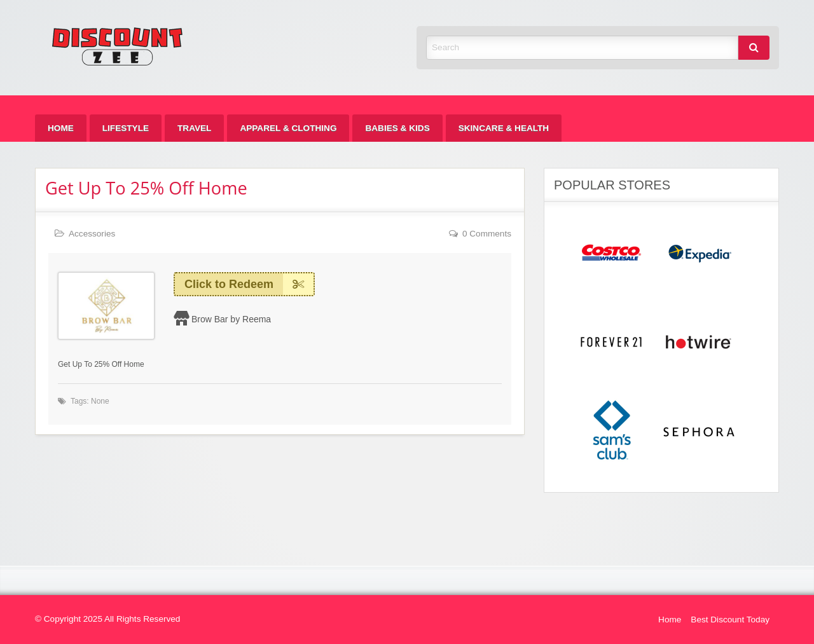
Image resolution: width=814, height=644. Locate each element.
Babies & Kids (397, 128)
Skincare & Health (504, 128)
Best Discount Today (730, 620)
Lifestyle (126, 128)
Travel (194, 128)
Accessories (92, 234)
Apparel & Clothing (288, 128)
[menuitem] (61, 128)
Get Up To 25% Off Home (146, 188)
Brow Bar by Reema (231, 319)
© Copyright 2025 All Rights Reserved (107, 619)
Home (61, 128)
